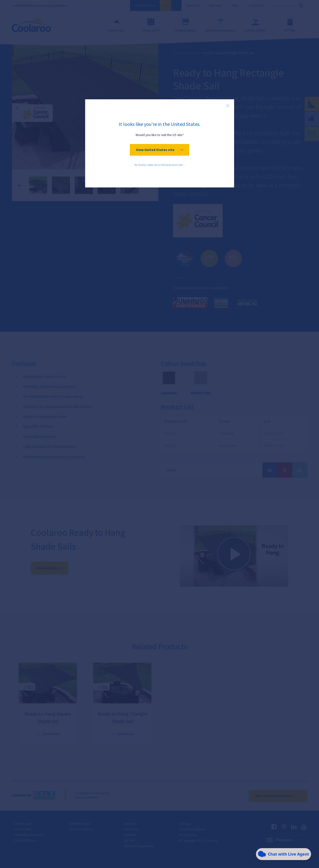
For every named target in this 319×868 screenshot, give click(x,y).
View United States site (159, 150)
